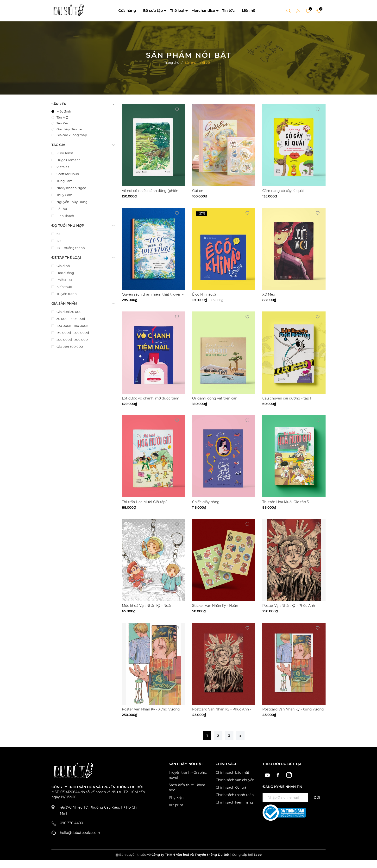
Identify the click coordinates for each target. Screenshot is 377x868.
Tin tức (228, 10)
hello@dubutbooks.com (80, 833)
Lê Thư (61, 209)
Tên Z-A (60, 123)
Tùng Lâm (64, 181)
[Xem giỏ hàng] (318, 11)
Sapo (258, 855)
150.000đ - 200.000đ (72, 333)
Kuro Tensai (65, 153)
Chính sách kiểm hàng (234, 802)
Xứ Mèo (269, 294)
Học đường (65, 273)
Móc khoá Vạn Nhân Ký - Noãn (147, 606)
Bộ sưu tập (153, 10)
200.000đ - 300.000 (72, 340)
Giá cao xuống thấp (69, 135)
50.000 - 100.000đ (70, 319)
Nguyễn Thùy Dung (72, 202)
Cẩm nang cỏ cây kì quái (283, 191)
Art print (176, 805)
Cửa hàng (127, 10)
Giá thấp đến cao (67, 129)
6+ (58, 234)
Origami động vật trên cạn (215, 398)
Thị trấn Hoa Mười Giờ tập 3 (286, 502)
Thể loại (177, 10)
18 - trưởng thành (70, 248)
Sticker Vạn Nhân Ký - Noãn (215, 606)
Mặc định (61, 111)
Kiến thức (64, 287)
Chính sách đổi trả (231, 787)
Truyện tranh (66, 294)
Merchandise (203, 10)
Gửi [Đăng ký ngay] (317, 798)
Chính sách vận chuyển (235, 780)
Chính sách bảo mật (232, 773)
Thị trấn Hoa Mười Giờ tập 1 (145, 502)
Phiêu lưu (64, 280)
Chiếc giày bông (206, 502)
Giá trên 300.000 (69, 347)
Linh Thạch (65, 216)
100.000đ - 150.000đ (72, 326)
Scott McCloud (67, 174)
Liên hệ (248, 10)
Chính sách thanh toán (235, 795)
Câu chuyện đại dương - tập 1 (287, 398)
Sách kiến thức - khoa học (187, 788)
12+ (58, 241)
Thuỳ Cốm (64, 195)
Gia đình (63, 266)
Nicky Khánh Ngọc (71, 188)
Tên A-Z (60, 117)
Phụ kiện (176, 798)
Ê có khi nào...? (204, 294)
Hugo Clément (68, 160)
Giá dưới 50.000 (69, 312)
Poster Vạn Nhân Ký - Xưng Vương (151, 709)
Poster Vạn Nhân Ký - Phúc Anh (289, 606)
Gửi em (198, 191)
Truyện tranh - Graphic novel (188, 775)
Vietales (62, 167)
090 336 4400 (71, 823)
